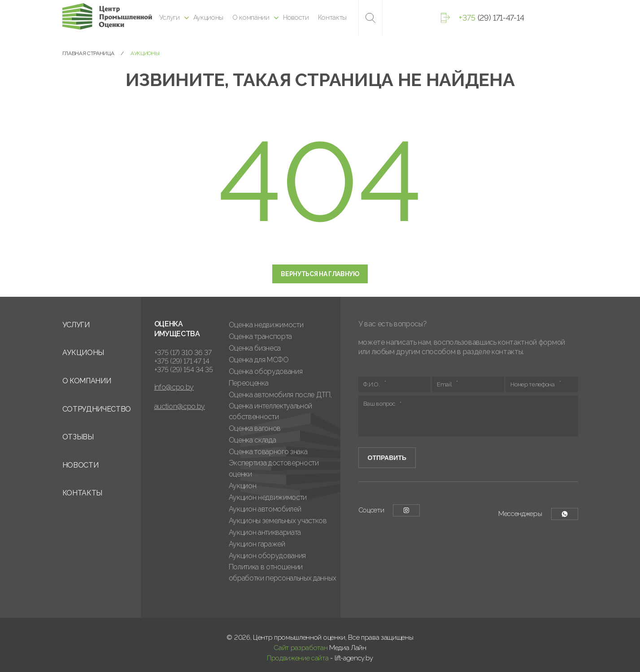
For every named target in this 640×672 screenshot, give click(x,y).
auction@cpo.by (180, 406)
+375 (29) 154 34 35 (184, 370)
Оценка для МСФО (259, 360)
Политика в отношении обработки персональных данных (283, 572)
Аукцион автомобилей (265, 509)
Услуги (170, 17)
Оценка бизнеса (255, 348)
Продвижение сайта (298, 658)
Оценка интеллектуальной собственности (271, 412)
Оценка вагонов (255, 428)
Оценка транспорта (261, 336)
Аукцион (243, 486)
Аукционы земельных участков (278, 521)
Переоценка (249, 383)
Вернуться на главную (320, 274)
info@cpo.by (174, 387)
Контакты (332, 17)
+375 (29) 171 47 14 (182, 361)
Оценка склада (253, 440)
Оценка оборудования (266, 371)
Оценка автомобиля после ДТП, (280, 395)
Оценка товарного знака (268, 452)
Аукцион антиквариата (265, 532)
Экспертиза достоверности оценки (274, 468)
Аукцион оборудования (268, 556)
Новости (296, 17)
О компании (251, 17)
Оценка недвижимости (266, 325)
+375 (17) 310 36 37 (183, 353)
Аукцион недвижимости (268, 497)
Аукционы (208, 17)
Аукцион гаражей (257, 544)
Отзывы (78, 437)
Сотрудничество (97, 409)
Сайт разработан (300, 648)
